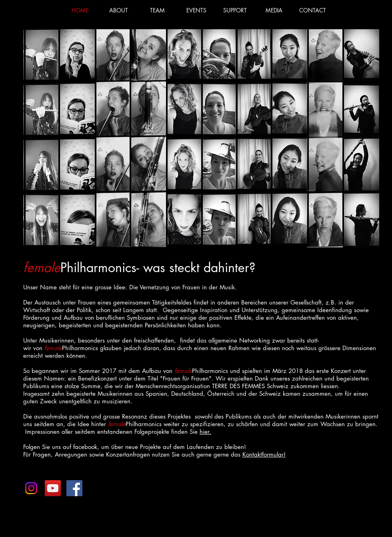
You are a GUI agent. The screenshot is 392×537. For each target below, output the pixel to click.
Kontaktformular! (264, 454)
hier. (205, 432)
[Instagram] (31, 488)
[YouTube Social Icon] (53, 488)
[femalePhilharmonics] (74, 488)
